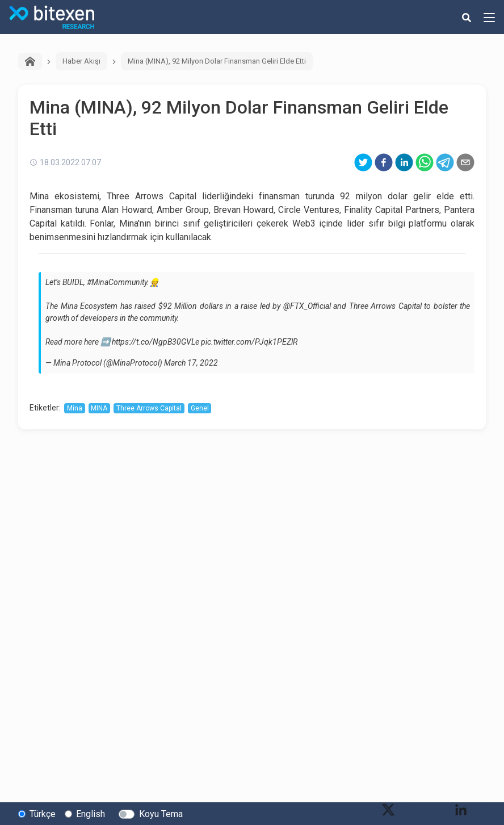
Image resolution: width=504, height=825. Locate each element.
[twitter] (363, 162)
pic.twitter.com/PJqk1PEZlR (249, 342)
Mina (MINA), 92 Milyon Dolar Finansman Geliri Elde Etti (217, 61)
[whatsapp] (425, 162)
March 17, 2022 (191, 363)
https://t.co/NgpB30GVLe (156, 342)
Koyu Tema (161, 814)
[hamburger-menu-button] (489, 17)
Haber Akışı (81, 61)
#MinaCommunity (117, 282)
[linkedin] (404, 162)
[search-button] (467, 17)
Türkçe (43, 814)
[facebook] (384, 162)
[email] (465, 162)
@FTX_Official (307, 306)
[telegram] (445, 162)
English (91, 814)
